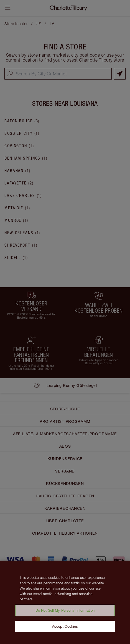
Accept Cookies (65, 628)
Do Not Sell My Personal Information (65, 612)
